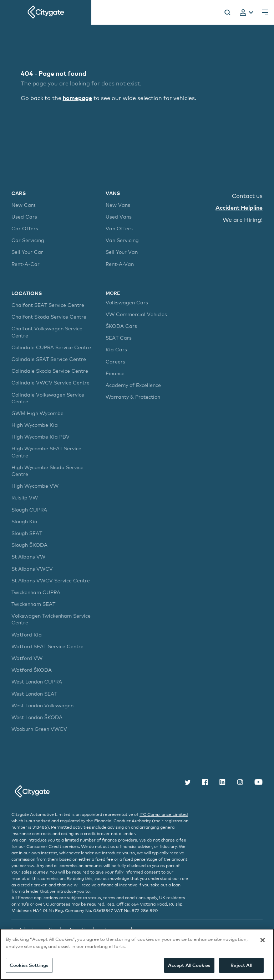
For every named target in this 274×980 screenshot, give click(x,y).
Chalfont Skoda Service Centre (49, 317)
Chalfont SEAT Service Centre (48, 305)
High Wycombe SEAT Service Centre (46, 452)
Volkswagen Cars (127, 302)
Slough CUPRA (29, 510)
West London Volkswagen (42, 705)
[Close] (263, 940)
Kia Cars (116, 349)
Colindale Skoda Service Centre (50, 371)
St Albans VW (28, 557)
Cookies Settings (29, 965)
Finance (115, 373)
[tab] (247, 13)
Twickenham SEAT (33, 604)
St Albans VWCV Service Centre (51, 580)
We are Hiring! (243, 220)
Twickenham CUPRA (36, 592)
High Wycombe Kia (35, 425)
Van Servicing (122, 240)
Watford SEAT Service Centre (47, 646)
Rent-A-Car (26, 264)
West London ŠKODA (37, 717)
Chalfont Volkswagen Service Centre (47, 332)
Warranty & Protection (133, 397)
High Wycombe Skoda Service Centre (47, 471)
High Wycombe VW (35, 486)
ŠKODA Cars (121, 326)
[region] (137, 954)
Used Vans (119, 217)
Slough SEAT (27, 533)
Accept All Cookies (189, 965)
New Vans (118, 205)
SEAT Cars (119, 338)
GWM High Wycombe (37, 413)
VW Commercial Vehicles (136, 314)
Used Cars (24, 217)
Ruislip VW (25, 497)
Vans (113, 193)
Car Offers (25, 228)
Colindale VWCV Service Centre (50, 382)
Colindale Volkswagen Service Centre (48, 398)
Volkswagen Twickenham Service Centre (51, 619)
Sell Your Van (122, 252)
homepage (77, 98)
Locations (27, 293)
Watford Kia (27, 635)
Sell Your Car (27, 252)
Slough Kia (24, 521)
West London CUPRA (37, 682)
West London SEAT (34, 694)
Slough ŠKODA (29, 545)
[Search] (227, 12)
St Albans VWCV (32, 569)
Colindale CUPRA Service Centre (51, 347)
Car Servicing (28, 240)
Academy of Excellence (133, 385)
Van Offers (119, 228)
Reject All (241, 965)
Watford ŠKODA (32, 670)
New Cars (24, 205)
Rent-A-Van (120, 264)
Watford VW (27, 658)
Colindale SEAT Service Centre (49, 359)
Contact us (247, 196)
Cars (19, 193)
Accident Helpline (239, 208)
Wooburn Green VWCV (39, 729)
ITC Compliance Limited (164, 814)
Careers (115, 361)
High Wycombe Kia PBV (40, 437)
